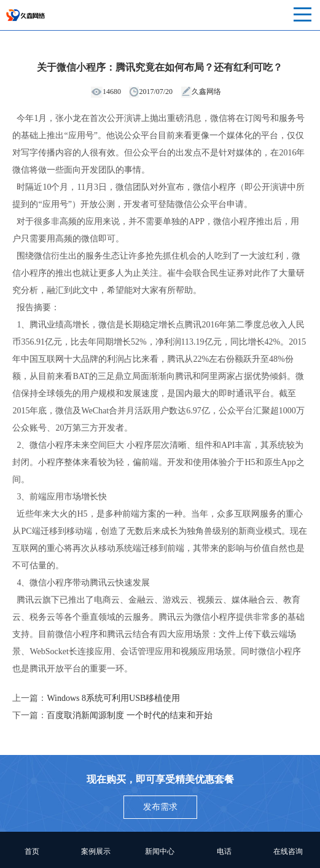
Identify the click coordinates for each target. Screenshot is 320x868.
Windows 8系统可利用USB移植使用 (113, 698)
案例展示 (96, 851)
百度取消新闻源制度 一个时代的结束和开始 (130, 715)
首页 (32, 851)
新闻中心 (160, 851)
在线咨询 (288, 851)
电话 (224, 851)
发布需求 (160, 807)
